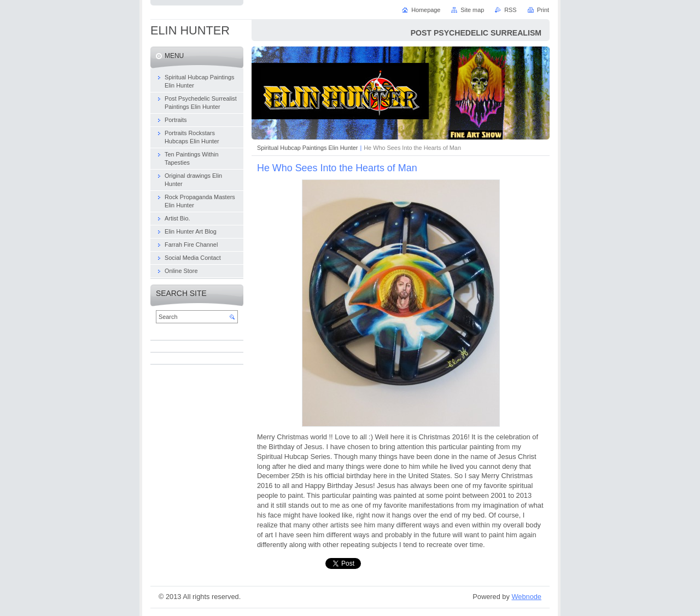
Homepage (426, 10)
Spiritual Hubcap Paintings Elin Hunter (307, 148)
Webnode (526, 597)
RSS (510, 10)
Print (543, 10)
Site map (472, 10)
